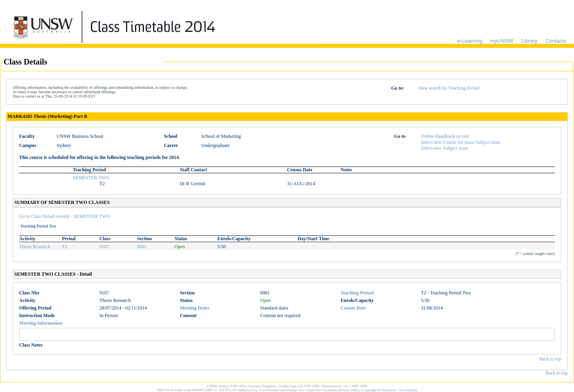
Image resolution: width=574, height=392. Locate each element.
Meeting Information (41, 323)
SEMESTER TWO (91, 178)
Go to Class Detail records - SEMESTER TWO (65, 216)
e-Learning (470, 41)
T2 (65, 247)
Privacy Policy (350, 390)
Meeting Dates (195, 308)
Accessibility (408, 390)
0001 (142, 247)
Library (529, 41)
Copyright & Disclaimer (379, 390)
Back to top (550, 359)
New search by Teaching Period (449, 88)
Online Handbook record (445, 136)
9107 (104, 247)
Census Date (353, 308)
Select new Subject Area (444, 148)
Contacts (556, 41)
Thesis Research (35, 247)
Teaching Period (357, 293)
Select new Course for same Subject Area (461, 142)
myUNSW (502, 41)
